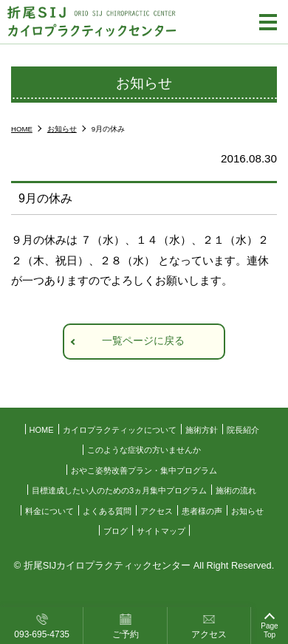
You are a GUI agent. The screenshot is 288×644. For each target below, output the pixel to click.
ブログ (116, 531)
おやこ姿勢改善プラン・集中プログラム (144, 470)
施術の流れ (236, 490)
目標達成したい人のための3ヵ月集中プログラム (119, 490)
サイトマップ (161, 531)
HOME (42, 430)
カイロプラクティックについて (120, 430)
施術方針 (202, 430)
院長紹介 (243, 430)
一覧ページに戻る (143, 341)
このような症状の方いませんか (144, 450)
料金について (49, 511)
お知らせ (247, 511)
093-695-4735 (42, 634)
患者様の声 (202, 511)
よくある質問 (107, 511)
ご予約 (126, 634)
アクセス (209, 634)
